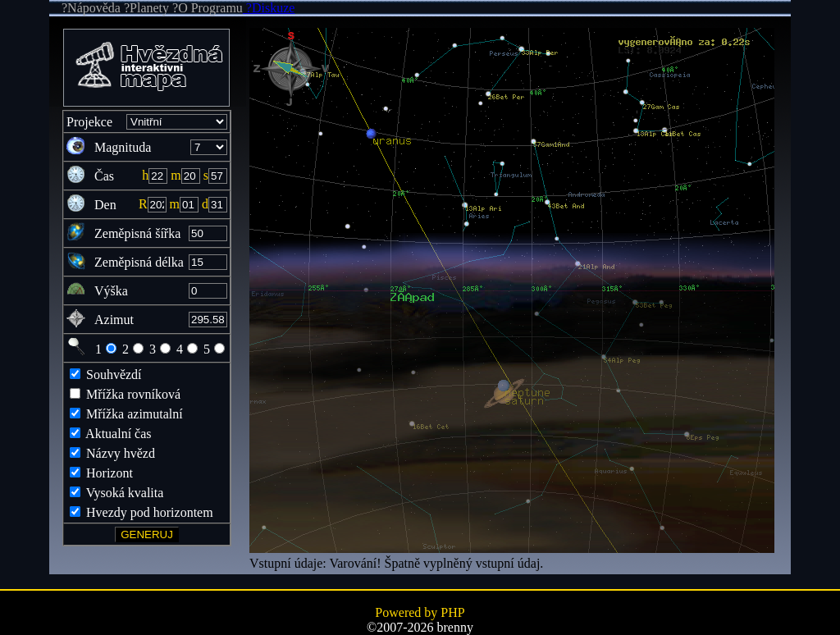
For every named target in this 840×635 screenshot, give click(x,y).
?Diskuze (269, 8)
